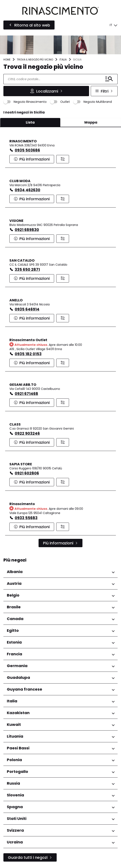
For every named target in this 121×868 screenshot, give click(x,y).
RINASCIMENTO (23, 141)
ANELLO (16, 300)
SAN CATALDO (22, 260)
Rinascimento (22, 504)
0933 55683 (26, 518)
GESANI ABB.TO (23, 385)
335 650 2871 (27, 269)
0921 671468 (26, 394)
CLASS (15, 424)
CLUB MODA (20, 181)
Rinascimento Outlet (28, 340)
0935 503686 (27, 150)
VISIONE (16, 221)
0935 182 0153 (28, 354)
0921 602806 (27, 473)
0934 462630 (27, 190)
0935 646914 (27, 309)
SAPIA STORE (21, 464)
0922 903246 (27, 433)
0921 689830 (27, 230)
